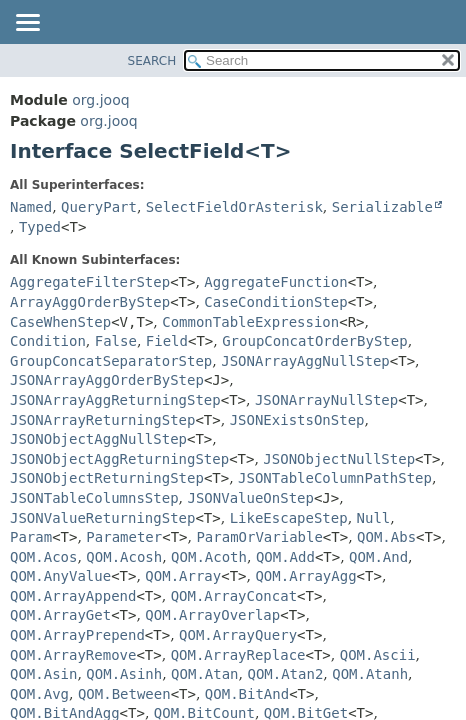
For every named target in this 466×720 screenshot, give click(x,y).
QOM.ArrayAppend (73, 596)
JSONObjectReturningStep (107, 478)
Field (167, 341)
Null (374, 518)
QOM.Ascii (378, 655)
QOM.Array (183, 576)
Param (31, 537)
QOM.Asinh (124, 674)
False (116, 341)
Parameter (124, 537)
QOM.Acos (43, 557)
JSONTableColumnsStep (94, 498)
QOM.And (378, 557)
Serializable (382, 207)
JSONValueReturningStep (102, 518)
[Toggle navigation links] (27, 24)
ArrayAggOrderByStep (90, 302)
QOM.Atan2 (285, 674)
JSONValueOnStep (250, 498)
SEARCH (152, 61)
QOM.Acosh (124, 557)
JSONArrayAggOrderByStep (107, 380)
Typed (40, 227)
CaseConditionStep (275, 302)
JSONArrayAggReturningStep (115, 400)
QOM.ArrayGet (60, 615)
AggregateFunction (275, 282)
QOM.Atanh (370, 674)
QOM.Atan (204, 674)
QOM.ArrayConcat (234, 596)
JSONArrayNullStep (326, 400)
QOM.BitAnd (247, 694)
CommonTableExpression (250, 322)
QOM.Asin (43, 674)
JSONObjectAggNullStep (98, 439)
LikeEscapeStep (289, 518)
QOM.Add (285, 557)
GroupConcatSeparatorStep (111, 361)
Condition (48, 341)
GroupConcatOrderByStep (314, 341)
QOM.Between (124, 694)
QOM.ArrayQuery (238, 635)
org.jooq (100, 100)
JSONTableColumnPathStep (335, 478)
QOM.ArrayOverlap (212, 615)
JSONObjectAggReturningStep (119, 459)
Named (31, 207)
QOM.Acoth (209, 557)
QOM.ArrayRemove (73, 655)
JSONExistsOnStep (297, 420)
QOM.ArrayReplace (238, 655)
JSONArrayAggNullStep (305, 361)
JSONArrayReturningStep (102, 420)
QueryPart (99, 207)
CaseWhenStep (60, 322)
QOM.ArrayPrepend (77, 635)
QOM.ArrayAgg (305, 576)
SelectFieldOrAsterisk (234, 207)
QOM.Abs (386, 537)
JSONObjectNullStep (339, 459)
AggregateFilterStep (90, 282)
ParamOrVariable (259, 537)
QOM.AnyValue (60, 576)
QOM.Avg (39, 694)
